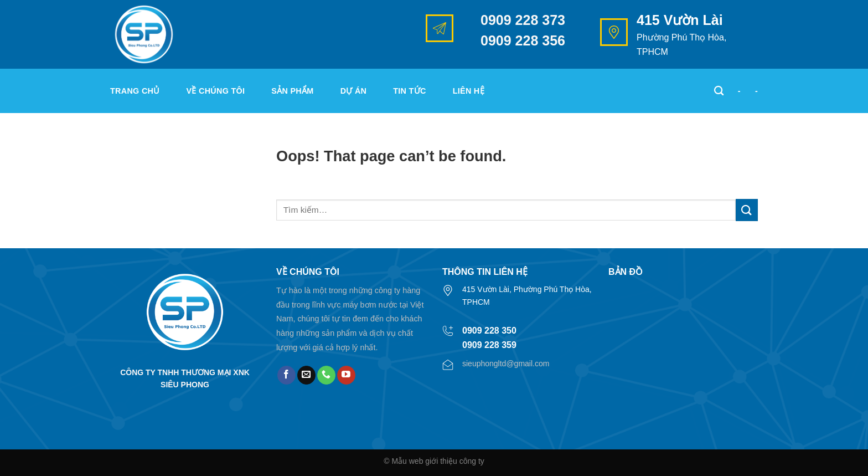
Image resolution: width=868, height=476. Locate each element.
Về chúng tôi (216, 91)
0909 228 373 (523, 20)
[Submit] (747, 210)
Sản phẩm (292, 91)
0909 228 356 (523, 40)
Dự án (354, 91)
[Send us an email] (306, 375)
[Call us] (326, 375)
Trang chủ (135, 91)
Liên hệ (469, 91)
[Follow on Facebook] (286, 375)
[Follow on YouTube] (346, 375)
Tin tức (409, 91)
